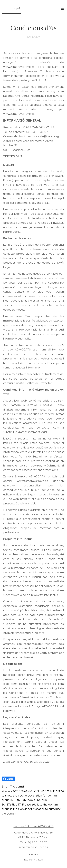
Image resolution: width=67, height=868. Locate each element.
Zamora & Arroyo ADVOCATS (34, 826)
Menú (62, 8)
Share (8, 779)
